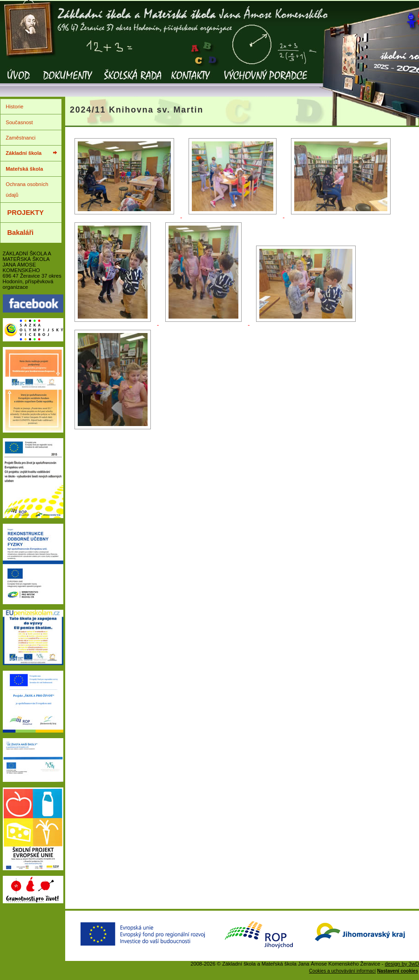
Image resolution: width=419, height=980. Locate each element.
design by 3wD (402, 964)
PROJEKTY (26, 213)
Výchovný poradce (265, 81)
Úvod (19, 81)
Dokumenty (68, 81)
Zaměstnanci (20, 138)
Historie (14, 107)
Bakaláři (21, 233)
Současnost (19, 122)
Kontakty (191, 81)
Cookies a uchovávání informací (342, 971)
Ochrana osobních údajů (27, 189)
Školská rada (132, 81)
